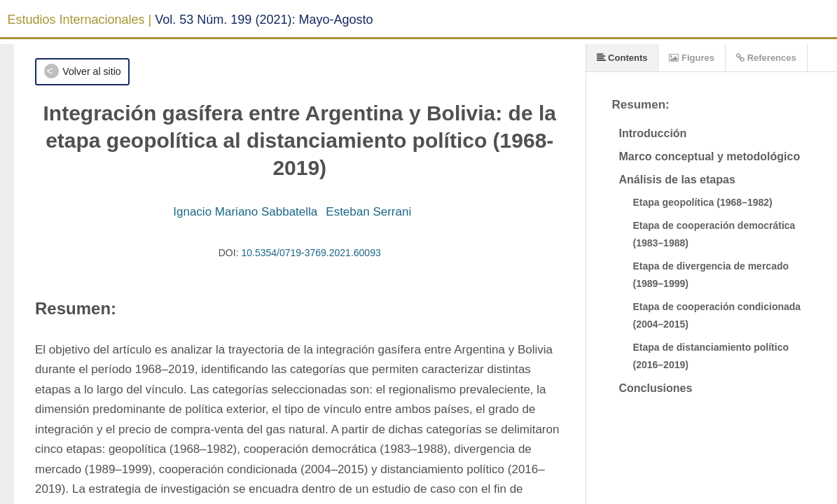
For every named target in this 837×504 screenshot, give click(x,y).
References (766, 58)
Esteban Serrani (368, 212)
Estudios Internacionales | (80, 20)
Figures (692, 58)
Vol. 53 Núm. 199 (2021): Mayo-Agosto (264, 20)
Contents (622, 58)
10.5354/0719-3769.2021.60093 (311, 253)
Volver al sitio (91, 71)
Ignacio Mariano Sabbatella (245, 212)
